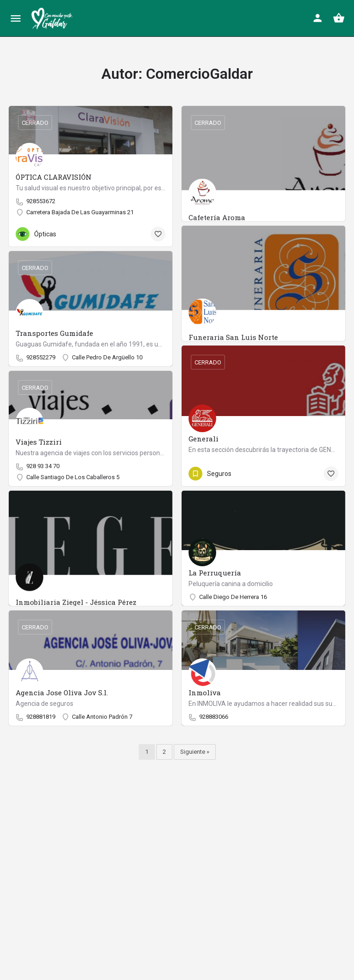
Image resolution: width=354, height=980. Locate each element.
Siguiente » (195, 752)
